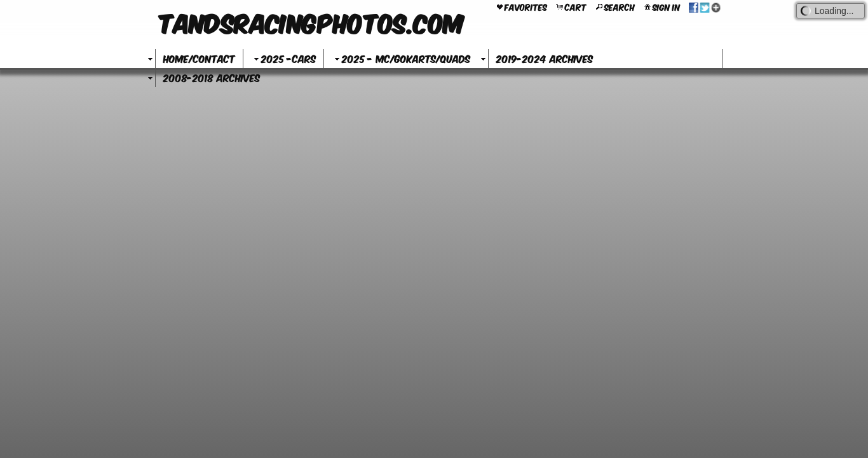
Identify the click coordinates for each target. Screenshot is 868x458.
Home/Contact (199, 58)
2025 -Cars (283, 58)
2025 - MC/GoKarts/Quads (401, 58)
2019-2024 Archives (545, 58)
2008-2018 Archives (212, 77)
